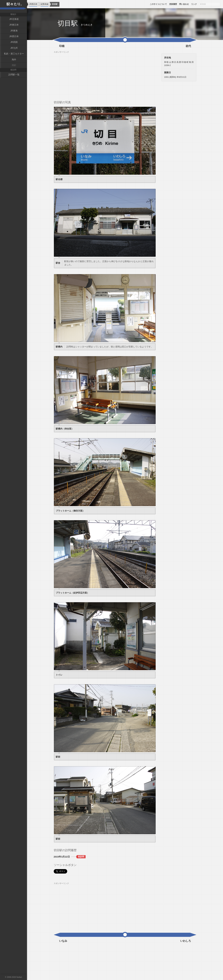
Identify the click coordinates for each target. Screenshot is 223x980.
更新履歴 (173, 4)
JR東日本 (14, 25)
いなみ (63, 941)
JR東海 (14, 31)
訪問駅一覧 (14, 75)
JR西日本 (14, 36)
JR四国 (14, 42)
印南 (62, 46)
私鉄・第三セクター (14, 54)
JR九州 (14, 48)
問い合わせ (184, 4)
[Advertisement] (105, 76)
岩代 (188, 46)
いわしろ (186, 941)
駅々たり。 (13, 6)
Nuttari (19, 977)
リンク (194, 4)
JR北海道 (14, 19)
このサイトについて (158, 4)
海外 (14, 59)
